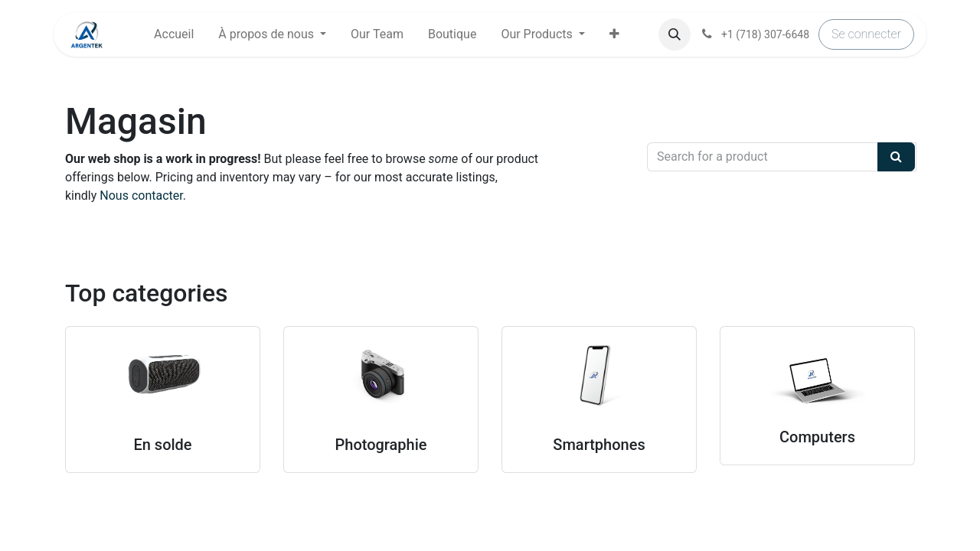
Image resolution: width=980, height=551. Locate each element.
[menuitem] (174, 34)
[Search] (896, 157)
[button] (614, 34)
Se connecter (866, 34)
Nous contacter (141, 196)
